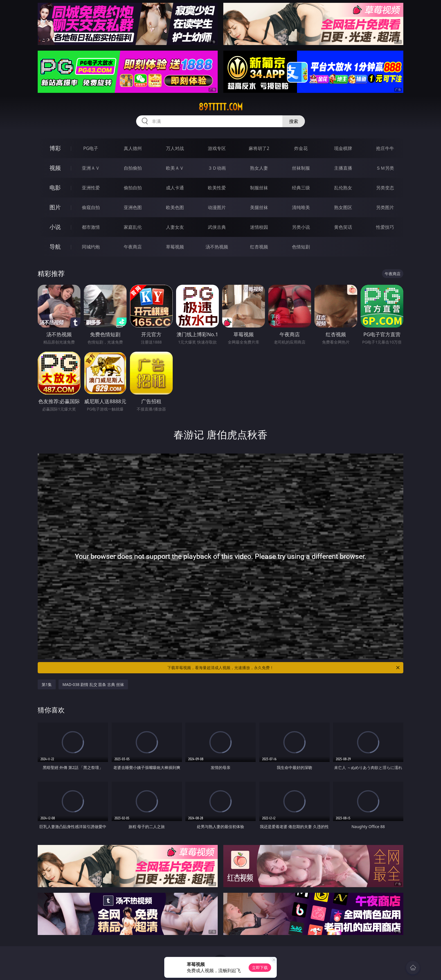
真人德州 (133, 148)
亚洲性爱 (91, 188)
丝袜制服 (301, 168)
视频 (55, 168)
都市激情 (91, 227)
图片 (55, 207)
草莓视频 (175, 247)
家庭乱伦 (133, 227)
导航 (55, 247)
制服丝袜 (259, 188)
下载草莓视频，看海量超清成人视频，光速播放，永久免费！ (284, 668)
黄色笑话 (343, 227)
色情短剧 (301, 247)
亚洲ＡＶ (91, 168)
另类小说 (301, 227)
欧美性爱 (217, 188)
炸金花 (301, 148)
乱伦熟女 (343, 188)
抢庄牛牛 (385, 148)
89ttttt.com (221, 107)
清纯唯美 (301, 207)
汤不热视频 (217, 247)
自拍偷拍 (133, 168)
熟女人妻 (259, 168)
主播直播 (343, 168)
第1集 (47, 684)
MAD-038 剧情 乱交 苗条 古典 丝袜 (93, 684)
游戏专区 (217, 148)
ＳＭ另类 (385, 168)
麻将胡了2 (259, 148)
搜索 (294, 121)
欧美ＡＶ (175, 168)
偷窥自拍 (91, 207)
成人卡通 (175, 188)
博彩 (55, 148)
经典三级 (301, 188)
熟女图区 (343, 207)
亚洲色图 (133, 207)
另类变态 (385, 188)
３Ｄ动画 (217, 168)
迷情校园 (259, 227)
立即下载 (260, 967)
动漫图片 (217, 207)
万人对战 (175, 148)
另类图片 (385, 207)
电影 (55, 188)
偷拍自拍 (133, 188)
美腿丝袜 (259, 207)
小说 (55, 227)
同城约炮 (91, 247)
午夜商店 (133, 247)
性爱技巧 (385, 227)
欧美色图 (175, 207)
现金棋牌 (343, 148)
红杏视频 (259, 247)
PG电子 (91, 148)
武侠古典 (217, 227)
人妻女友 (175, 227)
